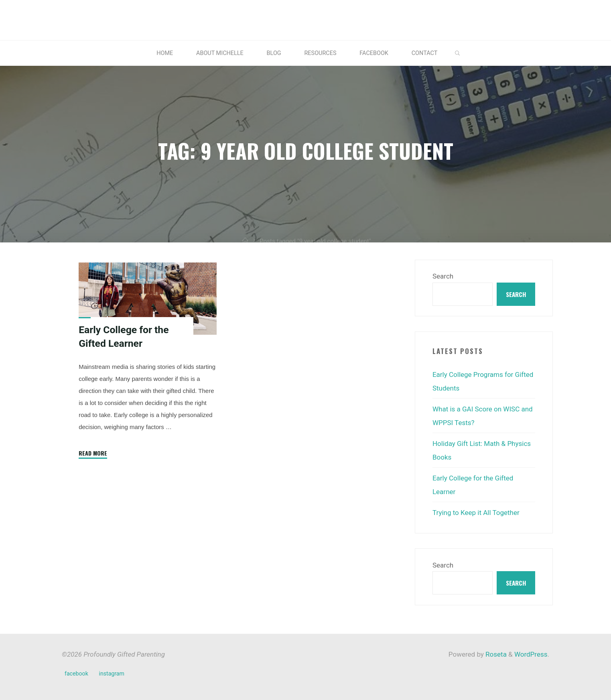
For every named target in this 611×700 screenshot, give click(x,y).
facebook (76, 674)
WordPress (531, 654)
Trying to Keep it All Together (476, 513)
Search (443, 276)
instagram (111, 674)
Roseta (495, 654)
